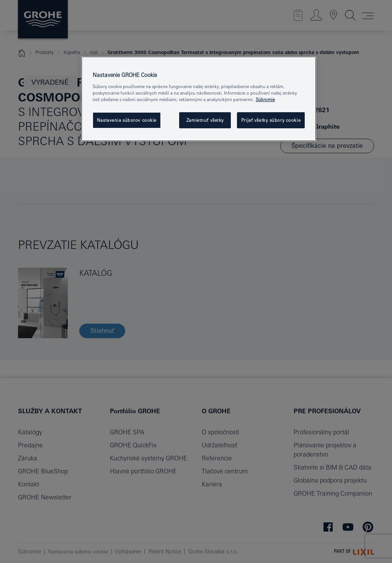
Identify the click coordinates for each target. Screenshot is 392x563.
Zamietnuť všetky (205, 120)
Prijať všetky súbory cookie (271, 120)
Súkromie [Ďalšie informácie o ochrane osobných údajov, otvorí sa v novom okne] (265, 99)
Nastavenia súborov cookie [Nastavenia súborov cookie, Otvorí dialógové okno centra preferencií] (127, 120)
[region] (199, 99)
